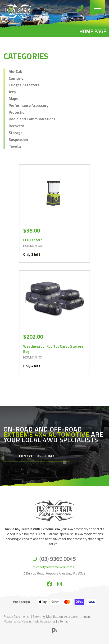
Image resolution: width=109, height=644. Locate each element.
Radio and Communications (32, 119)
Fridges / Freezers (24, 85)
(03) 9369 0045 (58, 559)
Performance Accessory (29, 105)
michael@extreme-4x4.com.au (55, 567)
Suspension (18, 139)
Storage (16, 133)
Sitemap (63, 621)
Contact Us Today (37, 456)
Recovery (16, 126)
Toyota (15, 146)
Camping (16, 78)
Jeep (12, 92)
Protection (18, 112)
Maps (13, 99)
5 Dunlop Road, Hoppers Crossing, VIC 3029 (54, 573)
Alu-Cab (15, 71)
